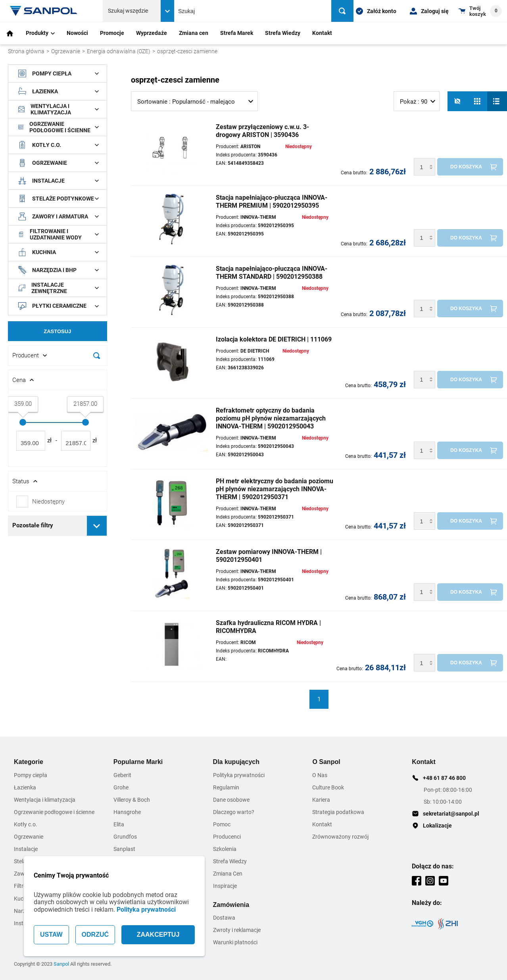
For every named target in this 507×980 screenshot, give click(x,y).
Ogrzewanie (66, 51)
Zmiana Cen (228, 874)
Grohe (121, 787)
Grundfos (125, 837)
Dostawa (224, 918)
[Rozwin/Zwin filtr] (58, 355)
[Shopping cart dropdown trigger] (480, 11)
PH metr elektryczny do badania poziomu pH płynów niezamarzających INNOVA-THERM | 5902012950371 (275, 489)
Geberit (122, 775)
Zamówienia (231, 905)
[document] (58, 304)
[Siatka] (477, 101)
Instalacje (59, 181)
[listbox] (194, 101)
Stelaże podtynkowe (59, 199)
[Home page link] (44, 11)
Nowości (77, 33)
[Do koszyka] (470, 167)
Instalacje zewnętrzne (59, 288)
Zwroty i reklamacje (237, 930)
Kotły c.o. (59, 145)
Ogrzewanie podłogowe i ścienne (59, 127)
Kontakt (322, 33)
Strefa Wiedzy (283, 33)
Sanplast (124, 849)
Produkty (40, 33)
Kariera (321, 800)
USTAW (51, 935)
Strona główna (26, 51)
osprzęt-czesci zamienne (187, 51)
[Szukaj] (342, 11)
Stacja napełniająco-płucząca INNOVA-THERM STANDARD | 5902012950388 (272, 273)
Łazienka (59, 91)
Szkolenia (225, 849)
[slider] (23, 422)
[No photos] (457, 101)
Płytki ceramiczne (59, 306)
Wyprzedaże (152, 33)
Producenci (227, 837)
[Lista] (497, 101)
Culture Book (328, 787)
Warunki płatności (235, 942)
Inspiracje (225, 886)
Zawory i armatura (59, 216)
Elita (119, 824)
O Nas (320, 775)
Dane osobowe (231, 800)
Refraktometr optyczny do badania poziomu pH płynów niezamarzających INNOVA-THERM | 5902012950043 (271, 418)
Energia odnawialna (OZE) (119, 51)
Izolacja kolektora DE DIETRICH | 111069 (274, 339)
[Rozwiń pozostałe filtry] (97, 526)
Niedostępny (48, 502)
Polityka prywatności (146, 910)
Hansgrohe (127, 812)
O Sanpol (326, 762)
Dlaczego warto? (234, 812)
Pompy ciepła (59, 73)
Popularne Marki (138, 762)
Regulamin (226, 787)
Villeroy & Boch (132, 800)
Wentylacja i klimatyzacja (59, 109)
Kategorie (29, 762)
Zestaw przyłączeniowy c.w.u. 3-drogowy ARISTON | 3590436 (262, 131)
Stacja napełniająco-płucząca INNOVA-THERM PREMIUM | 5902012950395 (272, 202)
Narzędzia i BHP (59, 270)
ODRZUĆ (95, 935)
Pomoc (222, 824)
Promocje (112, 33)
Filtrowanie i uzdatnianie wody (59, 234)
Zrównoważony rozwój (340, 837)
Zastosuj (57, 331)
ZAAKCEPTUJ (158, 935)
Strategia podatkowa (338, 812)
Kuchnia (59, 252)
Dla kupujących (236, 762)
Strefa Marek (237, 33)
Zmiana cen (194, 33)
